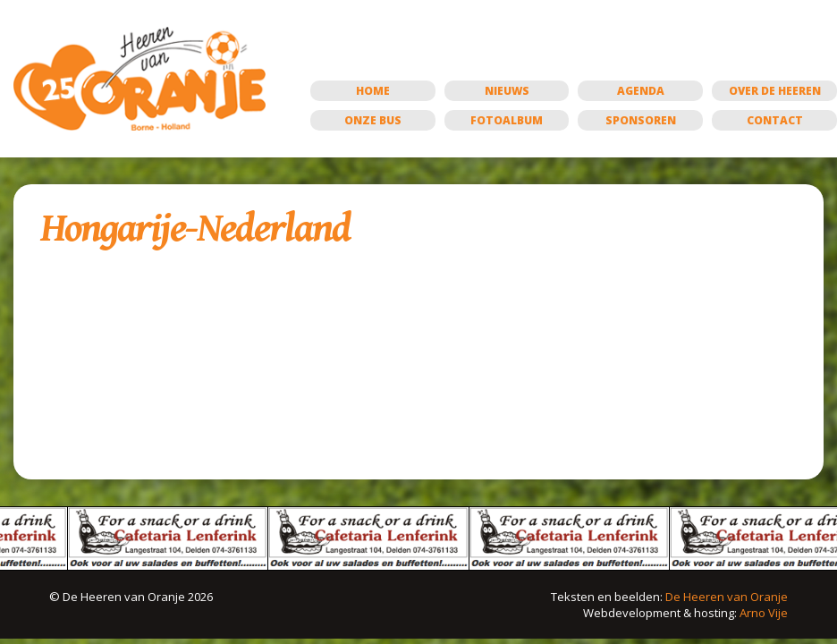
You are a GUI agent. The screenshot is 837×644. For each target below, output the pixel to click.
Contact (775, 120)
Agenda (641, 91)
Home (373, 91)
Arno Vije (764, 613)
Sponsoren (641, 120)
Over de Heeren (775, 91)
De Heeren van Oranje (727, 597)
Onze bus (373, 120)
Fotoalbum (507, 120)
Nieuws (507, 91)
